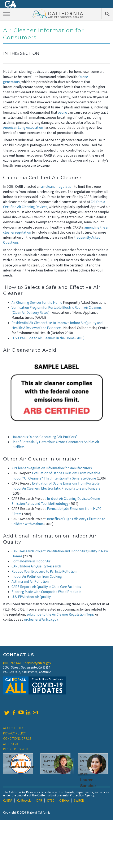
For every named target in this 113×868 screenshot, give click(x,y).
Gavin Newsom (20, 767)
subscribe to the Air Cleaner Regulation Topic (61, 614)
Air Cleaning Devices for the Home (37, 302)
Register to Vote (16, 749)
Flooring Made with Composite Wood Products (46, 592)
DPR (39, 800)
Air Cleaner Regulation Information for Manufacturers (52, 468)
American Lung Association (23, 127)
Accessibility (13, 728)
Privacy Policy (14, 733)
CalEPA (8, 800)
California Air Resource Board (58, 14)
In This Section (21, 53)
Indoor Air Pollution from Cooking (37, 576)
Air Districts (13, 744)
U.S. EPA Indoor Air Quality (31, 597)
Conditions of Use (17, 739)
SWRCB (79, 800)
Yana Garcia (54, 771)
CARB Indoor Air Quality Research (36, 566)
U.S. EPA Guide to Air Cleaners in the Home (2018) (48, 338)
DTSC (51, 800)
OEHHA (64, 800)
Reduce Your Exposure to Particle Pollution (44, 571)
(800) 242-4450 (12, 663)
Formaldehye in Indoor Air (31, 561)
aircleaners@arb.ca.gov (41, 619)
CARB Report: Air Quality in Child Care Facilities (46, 587)
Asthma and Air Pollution (30, 581)
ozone (62, 112)
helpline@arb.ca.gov (38, 663)
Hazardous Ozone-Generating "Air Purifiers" (45, 437)
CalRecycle (24, 800)
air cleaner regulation (57, 186)
